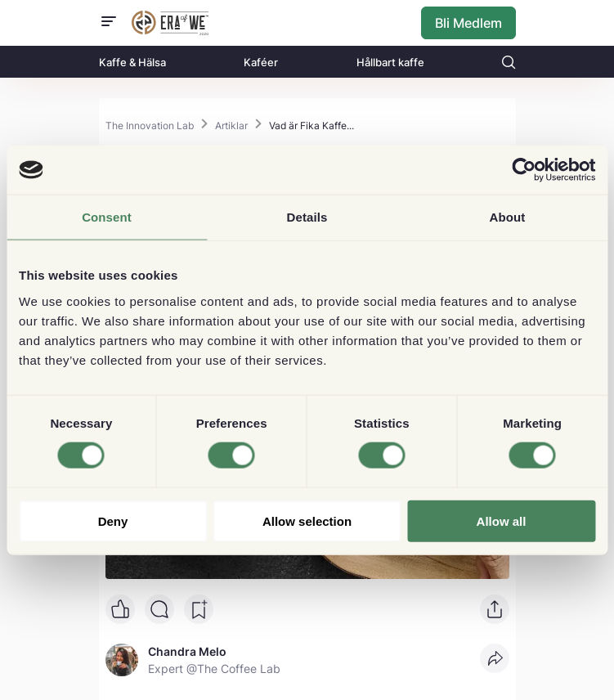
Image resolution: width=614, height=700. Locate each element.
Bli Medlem (468, 23)
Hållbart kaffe (390, 62)
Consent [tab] (107, 217)
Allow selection (307, 521)
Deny (113, 521)
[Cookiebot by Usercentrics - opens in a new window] (524, 170)
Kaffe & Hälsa (132, 62)
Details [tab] (307, 217)
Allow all (502, 521)
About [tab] (508, 217)
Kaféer (261, 62)
